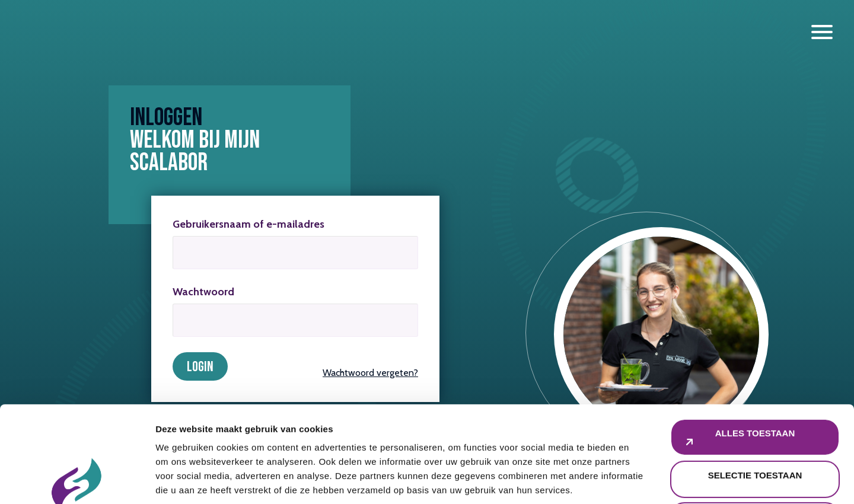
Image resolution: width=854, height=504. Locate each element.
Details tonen (641, 481)
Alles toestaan (755, 337)
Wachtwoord (203, 292)
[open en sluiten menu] (822, 32)
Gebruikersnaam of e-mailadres (248, 224)
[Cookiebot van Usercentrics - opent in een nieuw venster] (77, 481)
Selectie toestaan (755, 379)
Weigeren (755, 421)
